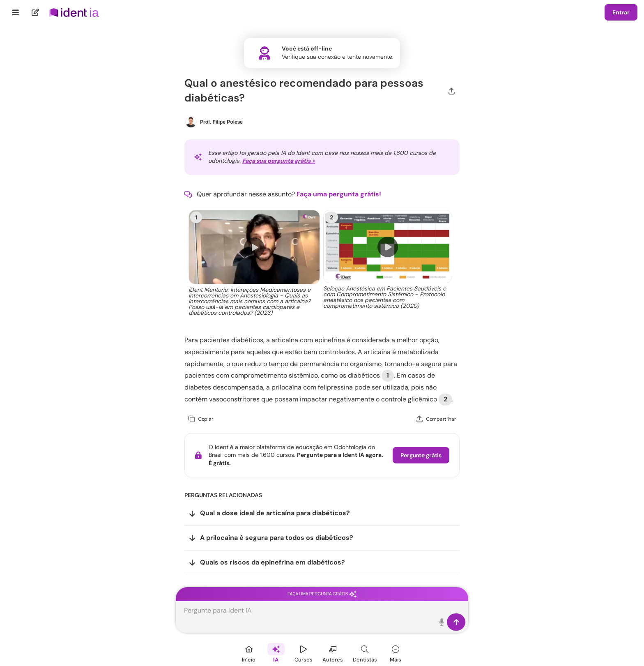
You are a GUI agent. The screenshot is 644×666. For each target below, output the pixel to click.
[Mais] (396, 653)
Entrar (621, 12)
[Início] (249, 653)
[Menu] (16, 12)
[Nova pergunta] (36, 12)
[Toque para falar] (442, 622)
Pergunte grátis (421, 455)
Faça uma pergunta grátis (322, 594)
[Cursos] (304, 653)
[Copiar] (201, 419)
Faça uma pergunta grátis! (339, 194)
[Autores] (333, 653)
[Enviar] (456, 622)
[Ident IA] (276, 653)
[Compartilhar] (452, 91)
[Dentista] (365, 653)
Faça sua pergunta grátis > (279, 161)
